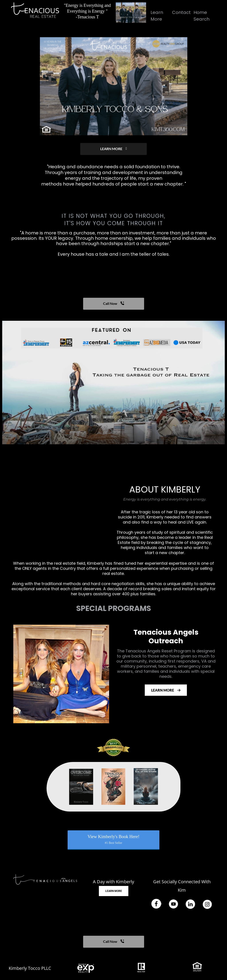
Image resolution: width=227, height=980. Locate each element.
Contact (181, 12)
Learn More (157, 16)
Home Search (202, 16)
